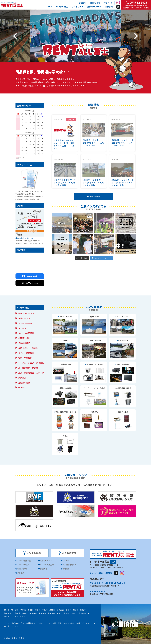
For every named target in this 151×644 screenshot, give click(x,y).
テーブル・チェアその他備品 (31, 363)
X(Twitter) (30, 283)
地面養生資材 (24, 338)
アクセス (21, 573)
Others (22, 387)
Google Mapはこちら (25, 238)
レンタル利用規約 (47, 565)
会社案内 (82, 3)
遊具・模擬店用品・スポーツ (31, 373)
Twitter (118, 7)
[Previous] (15, 36)
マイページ (108, 3)
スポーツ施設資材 (26, 333)
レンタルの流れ (23, 565)
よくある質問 (67, 553)
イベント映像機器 (26, 353)
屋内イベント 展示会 (28, 348)
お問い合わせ (95, 3)
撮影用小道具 (24, 383)
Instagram (118, 3)
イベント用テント (26, 313)
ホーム (49, 6)
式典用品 (22, 378)
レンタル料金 (32, 553)
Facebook (30, 276)
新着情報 (109, 6)
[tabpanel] (75, 36)
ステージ (22, 328)
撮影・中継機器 (25, 358)
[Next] (136, 36)
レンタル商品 (62, 6)
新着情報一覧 (94, 196)
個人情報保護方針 (69, 565)
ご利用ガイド (78, 6)
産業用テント (24, 318)
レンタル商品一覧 (24, 561)
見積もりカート (94, 6)
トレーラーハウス (26, 323)
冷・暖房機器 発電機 (28, 368)
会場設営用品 (24, 343)
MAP (113, 562)
